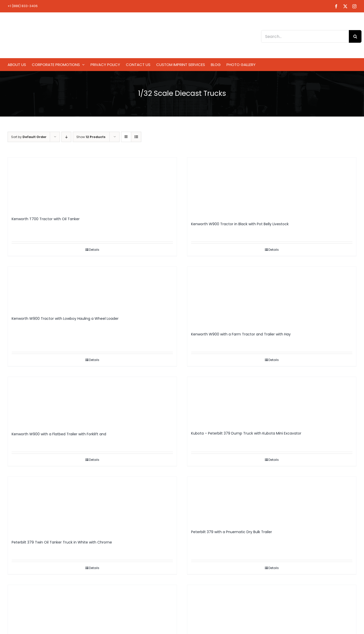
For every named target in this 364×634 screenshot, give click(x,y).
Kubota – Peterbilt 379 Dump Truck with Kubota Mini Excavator (246, 433)
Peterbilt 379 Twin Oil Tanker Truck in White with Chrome (62, 542)
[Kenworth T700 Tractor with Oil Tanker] (92, 185)
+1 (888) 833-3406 (23, 6)
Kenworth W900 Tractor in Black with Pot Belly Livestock (240, 224)
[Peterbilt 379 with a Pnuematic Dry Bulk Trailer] (272, 501)
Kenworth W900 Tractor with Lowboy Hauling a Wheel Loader (65, 319)
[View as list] (136, 137)
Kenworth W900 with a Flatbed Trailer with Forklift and (59, 434)
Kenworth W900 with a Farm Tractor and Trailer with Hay (241, 334)
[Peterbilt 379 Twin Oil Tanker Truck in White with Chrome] (92, 506)
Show (91, 137)
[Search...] (305, 36)
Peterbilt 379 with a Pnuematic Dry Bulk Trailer (232, 532)
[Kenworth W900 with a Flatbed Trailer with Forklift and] (92, 402)
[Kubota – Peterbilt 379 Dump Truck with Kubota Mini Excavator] (272, 401)
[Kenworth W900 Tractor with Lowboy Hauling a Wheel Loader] (92, 289)
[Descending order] (66, 137)
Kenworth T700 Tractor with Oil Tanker (46, 219)
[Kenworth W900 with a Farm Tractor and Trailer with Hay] (272, 297)
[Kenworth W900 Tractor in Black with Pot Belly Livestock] (272, 187)
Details (94, 250)
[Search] (355, 36)
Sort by (29, 137)
